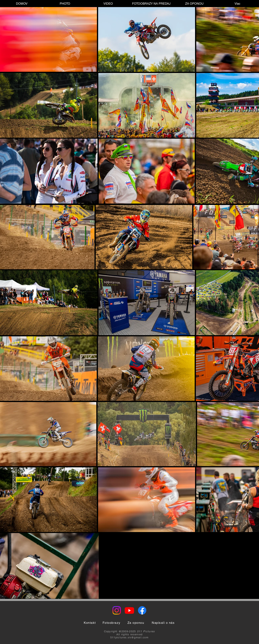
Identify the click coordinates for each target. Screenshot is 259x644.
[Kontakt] (90, 623)
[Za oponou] (136, 623)
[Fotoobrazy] (111, 623)
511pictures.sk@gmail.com (129, 637)
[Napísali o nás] (163, 623)
